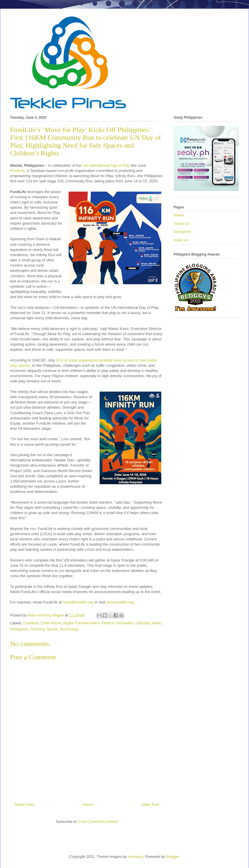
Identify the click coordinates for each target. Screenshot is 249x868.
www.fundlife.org (120, 602)
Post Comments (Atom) (98, 822)
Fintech (108, 623)
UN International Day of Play (106, 165)
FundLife (18, 171)
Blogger (173, 857)
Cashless (31, 623)
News (156, 623)
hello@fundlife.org (78, 602)
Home (88, 804)
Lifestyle (143, 623)
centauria (135, 857)
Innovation (125, 623)
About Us (181, 224)
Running (37, 629)
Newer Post (24, 804)
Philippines (19, 629)
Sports (52, 629)
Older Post (150, 804)
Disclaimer (183, 232)
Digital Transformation (81, 623)
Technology (69, 629)
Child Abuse (51, 623)
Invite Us (181, 240)
